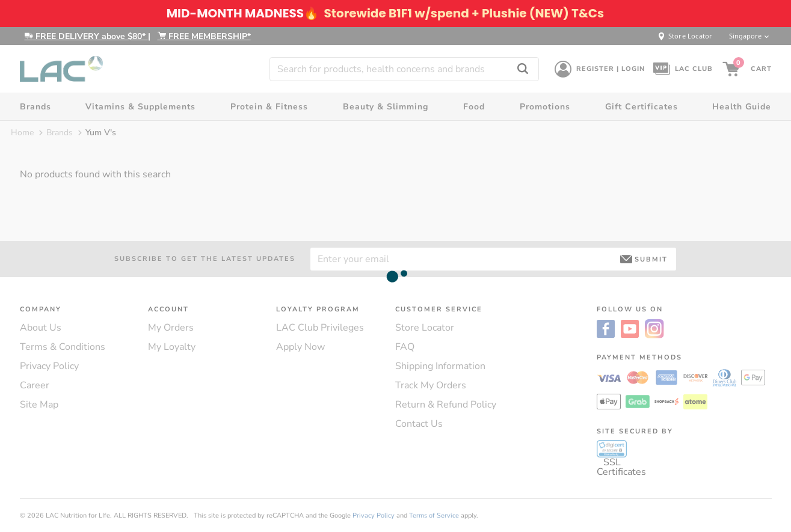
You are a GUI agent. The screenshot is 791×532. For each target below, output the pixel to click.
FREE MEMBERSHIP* (204, 36)
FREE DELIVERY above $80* (86, 36)
